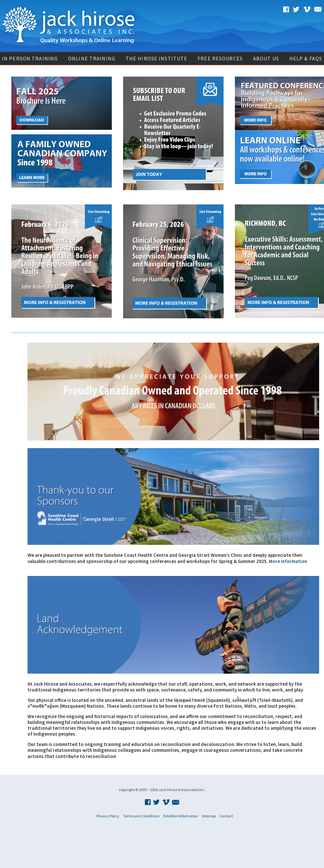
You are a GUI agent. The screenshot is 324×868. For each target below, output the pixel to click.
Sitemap (209, 816)
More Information (288, 561)
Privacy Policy (108, 816)
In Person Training (30, 58)
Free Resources (220, 58)
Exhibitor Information (181, 816)
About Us (266, 58)
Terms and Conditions (141, 816)
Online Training (92, 58)
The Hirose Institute (156, 58)
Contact (226, 816)
